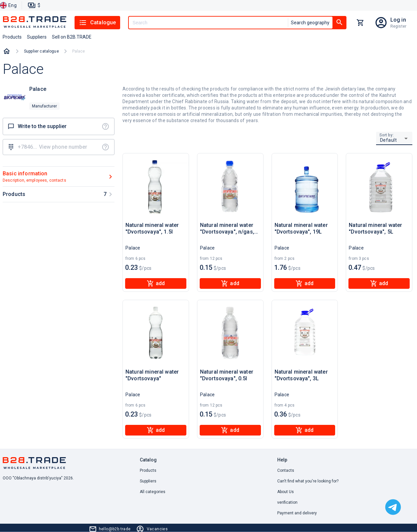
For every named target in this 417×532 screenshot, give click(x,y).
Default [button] (389, 140)
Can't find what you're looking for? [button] (308, 481)
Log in (398, 20)
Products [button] (12, 37)
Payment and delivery (297, 513)
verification (287, 502)
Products (148, 470)
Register (398, 26)
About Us (286, 492)
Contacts (286, 470)
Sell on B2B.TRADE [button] (72, 37)
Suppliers (148, 481)
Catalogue (97, 23)
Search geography (310, 23)
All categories (153, 492)
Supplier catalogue (41, 51)
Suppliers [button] (37, 37)
